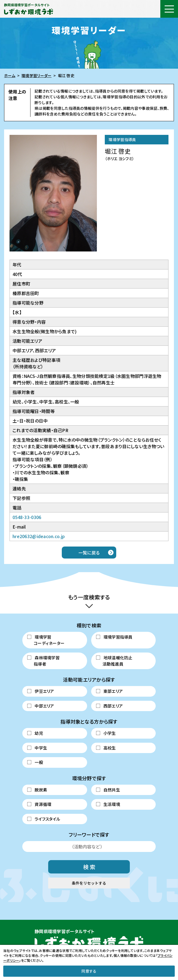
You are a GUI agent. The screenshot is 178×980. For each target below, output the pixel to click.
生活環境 (108, 804)
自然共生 (108, 790)
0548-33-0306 (27, 517)
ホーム (10, 75)
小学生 (106, 733)
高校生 (106, 748)
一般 (35, 762)
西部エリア (109, 706)
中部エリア (41, 706)
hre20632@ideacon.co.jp (39, 536)
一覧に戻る (89, 553)
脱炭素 (37, 790)
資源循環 (39, 804)
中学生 (37, 748)
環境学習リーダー (36, 75)
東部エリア (109, 691)
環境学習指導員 (114, 637)
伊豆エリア (41, 691)
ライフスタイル (44, 819)
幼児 (35, 733)
